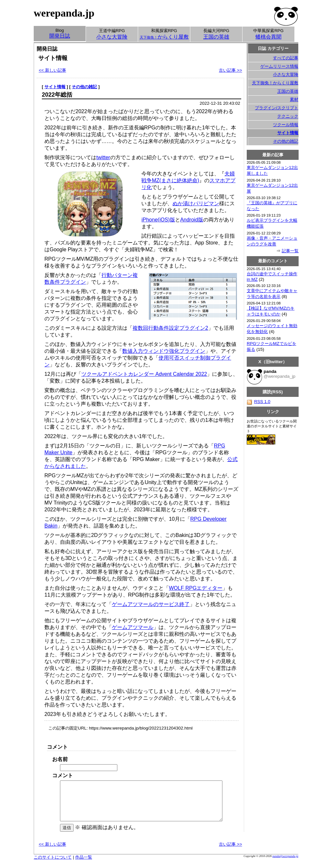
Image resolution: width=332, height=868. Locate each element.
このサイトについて (53, 865)
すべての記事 (286, 58)
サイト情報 (55, 87)
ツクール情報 (286, 125)
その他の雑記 (84, 87)
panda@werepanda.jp (285, 864)
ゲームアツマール (133, 627)
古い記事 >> (230, 70)
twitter (103, 157)
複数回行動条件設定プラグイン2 (170, 328)
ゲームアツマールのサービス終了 (151, 604)
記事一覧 (290, 251)
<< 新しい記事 (52, 70)
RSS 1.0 (259, 402)
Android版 (192, 220)
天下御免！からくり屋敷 (275, 83)
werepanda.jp (64, 13)
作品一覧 (84, 865)
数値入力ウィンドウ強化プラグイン (164, 351)
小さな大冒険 (286, 74)
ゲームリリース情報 (279, 66)
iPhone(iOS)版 (158, 220)
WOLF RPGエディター (196, 588)
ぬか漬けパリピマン (196, 203)
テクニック (288, 116)
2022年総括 (57, 95)
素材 (294, 99)
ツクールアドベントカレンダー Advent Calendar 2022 (144, 374)
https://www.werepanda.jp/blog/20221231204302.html (141, 728)
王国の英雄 (288, 91)
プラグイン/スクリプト (277, 108)
